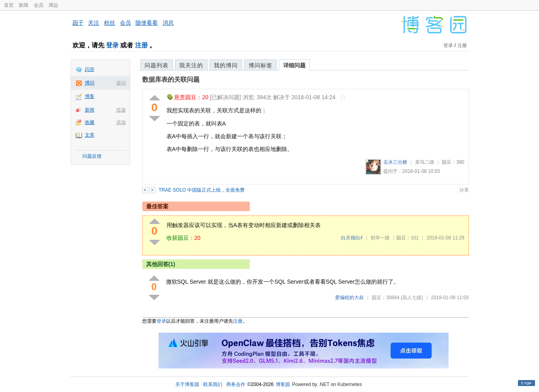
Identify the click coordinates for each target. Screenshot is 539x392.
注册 (141, 45)
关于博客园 (187, 384)
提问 (121, 83)
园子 (78, 23)
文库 (90, 135)
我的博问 (226, 65)
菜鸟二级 (425, 162)
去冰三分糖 (395, 162)
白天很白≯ (352, 238)
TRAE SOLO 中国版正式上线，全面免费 (202, 190)
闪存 (90, 69)
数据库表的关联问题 (171, 79)
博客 (90, 96)
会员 (39, 5)
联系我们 (213, 384)
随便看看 (147, 23)
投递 (121, 110)
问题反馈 (92, 156)
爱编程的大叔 (349, 298)
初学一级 (380, 238)
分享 (464, 190)
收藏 (90, 122)
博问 (90, 83)
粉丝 (110, 23)
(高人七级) (412, 298)
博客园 (283, 384)
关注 (94, 23)
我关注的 (191, 65)
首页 (9, 5)
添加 (121, 122)
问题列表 (157, 65)
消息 (168, 23)
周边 (53, 5)
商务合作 (236, 384)
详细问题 (294, 65)
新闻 (24, 5)
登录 (112, 45)
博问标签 (261, 65)
